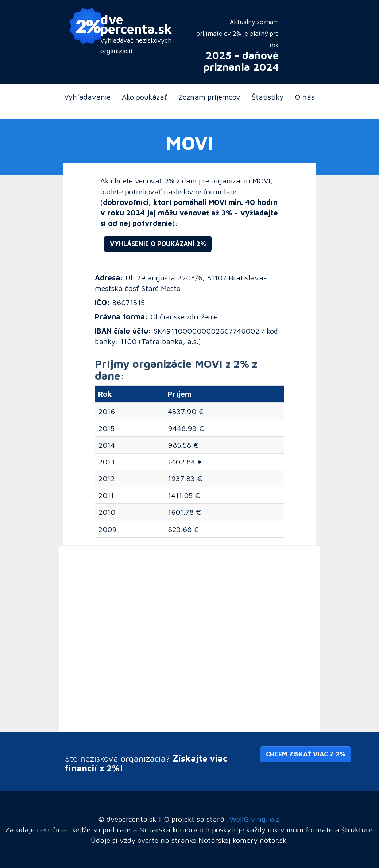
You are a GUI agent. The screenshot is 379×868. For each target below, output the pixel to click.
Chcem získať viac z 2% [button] (305, 754)
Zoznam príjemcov (209, 97)
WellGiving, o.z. (255, 819)
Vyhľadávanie (87, 97)
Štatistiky (268, 97)
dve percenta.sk (136, 24)
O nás (305, 97)
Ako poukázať (144, 97)
